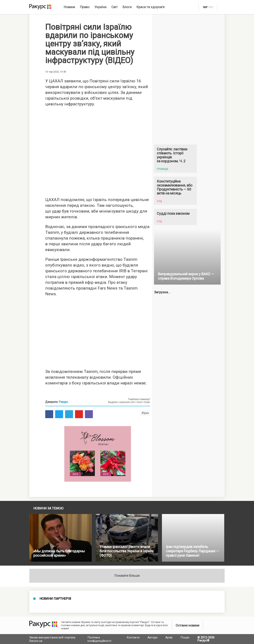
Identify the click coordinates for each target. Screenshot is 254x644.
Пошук (185, 637)
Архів (169, 637)
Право (85, 7)
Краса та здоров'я (151, 7)
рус (211, 7)
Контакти (133, 637)
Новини (69, 7)
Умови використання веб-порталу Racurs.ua (52, 639)
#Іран (145, 413)
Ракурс (63, 402)
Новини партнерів (55, 599)
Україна (100, 7)
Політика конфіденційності (99, 639)
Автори (152, 637)
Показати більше (127, 576)
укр (205, 7)
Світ (114, 7)
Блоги (127, 7)
